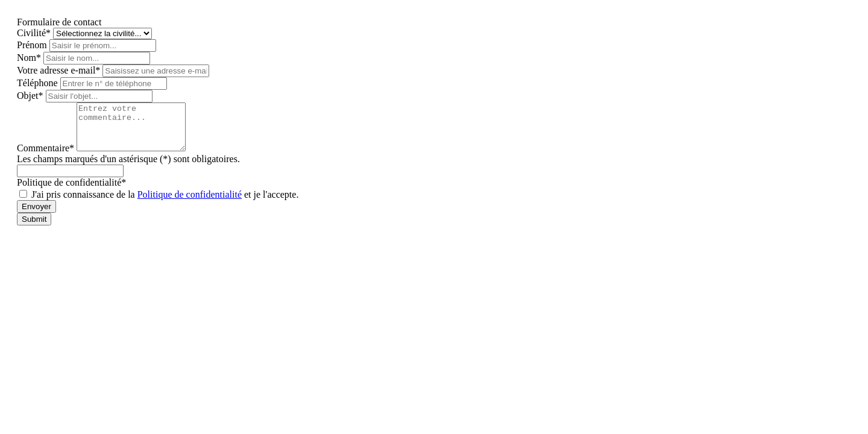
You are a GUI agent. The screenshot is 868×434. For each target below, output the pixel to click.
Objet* (31, 96)
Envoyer (36, 215)
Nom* (30, 58)
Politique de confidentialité (190, 203)
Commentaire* (47, 157)
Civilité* (35, 33)
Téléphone (39, 83)
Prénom (33, 45)
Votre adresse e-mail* (60, 70)
